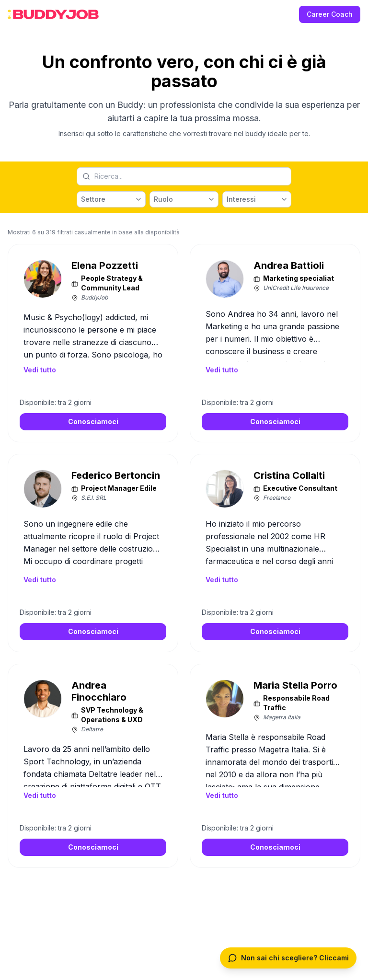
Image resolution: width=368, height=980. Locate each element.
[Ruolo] (184, 199)
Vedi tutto (40, 370)
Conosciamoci (93, 421)
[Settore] (111, 199)
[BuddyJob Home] (53, 14)
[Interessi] (257, 199)
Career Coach (330, 14)
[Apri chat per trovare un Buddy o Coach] (288, 958)
